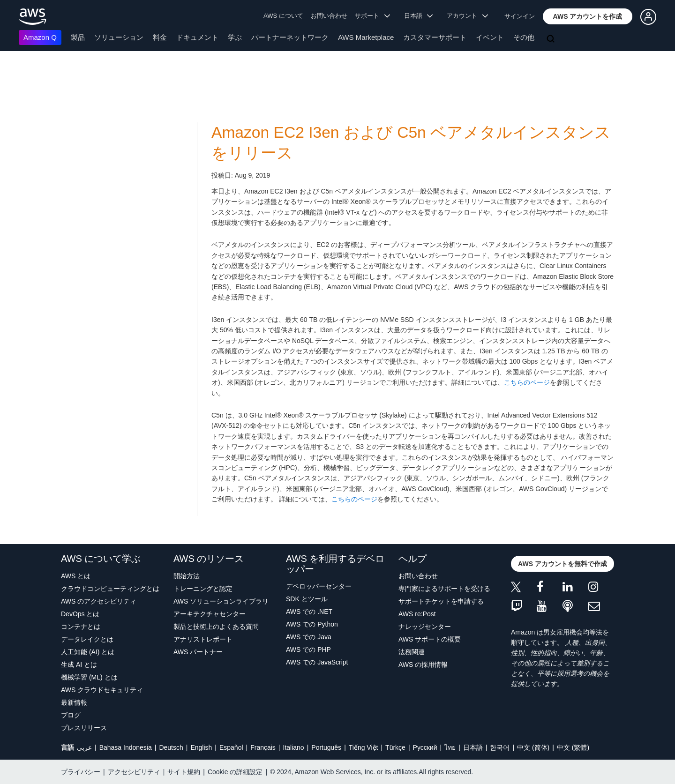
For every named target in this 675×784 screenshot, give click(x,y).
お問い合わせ (329, 16)
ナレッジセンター (425, 627)
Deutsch (171, 747)
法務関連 (412, 652)
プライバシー (81, 772)
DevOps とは (80, 614)
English (201, 747)
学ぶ (235, 37)
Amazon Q (40, 37)
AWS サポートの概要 (430, 639)
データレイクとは (87, 639)
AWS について (283, 16)
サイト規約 (184, 772)
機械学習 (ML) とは (89, 677)
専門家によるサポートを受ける (444, 589)
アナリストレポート (203, 639)
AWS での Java (309, 637)
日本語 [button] (419, 16)
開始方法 (187, 576)
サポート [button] (372, 16)
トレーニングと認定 (203, 589)
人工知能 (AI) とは (88, 652)
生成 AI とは (79, 665)
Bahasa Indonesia (126, 747)
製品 (78, 37)
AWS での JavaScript (317, 662)
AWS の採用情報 (423, 665)
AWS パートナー (198, 652)
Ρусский (425, 747)
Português (326, 747)
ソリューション (119, 37)
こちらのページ (527, 382)
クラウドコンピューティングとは (110, 589)
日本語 (473, 747)
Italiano (294, 747)
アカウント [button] (467, 16)
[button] (588, 16)
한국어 (500, 747)
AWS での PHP (308, 650)
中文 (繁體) (573, 747)
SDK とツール (307, 599)
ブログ (71, 715)
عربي (84, 747)
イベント (490, 37)
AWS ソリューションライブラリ (221, 601)
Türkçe (395, 747)
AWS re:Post (417, 614)
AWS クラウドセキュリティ (102, 690)
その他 (524, 37)
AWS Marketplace (366, 37)
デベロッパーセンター (319, 586)
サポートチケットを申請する (441, 601)
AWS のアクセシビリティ (99, 601)
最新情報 (74, 702)
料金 (160, 37)
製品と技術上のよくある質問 (216, 627)
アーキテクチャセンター (210, 614)
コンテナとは (81, 627)
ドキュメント (197, 37)
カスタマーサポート (435, 37)
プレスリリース (84, 728)
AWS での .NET (309, 612)
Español (231, 747)
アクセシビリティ (134, 772)
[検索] (552, 39)
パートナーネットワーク (290, 37)
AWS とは (76, 576)
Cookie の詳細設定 (235, 772)
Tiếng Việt (364, 747)
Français (263, 747)
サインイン (520, 16)
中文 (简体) (533, 747)
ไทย (450, 747)
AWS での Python (312, 624)
